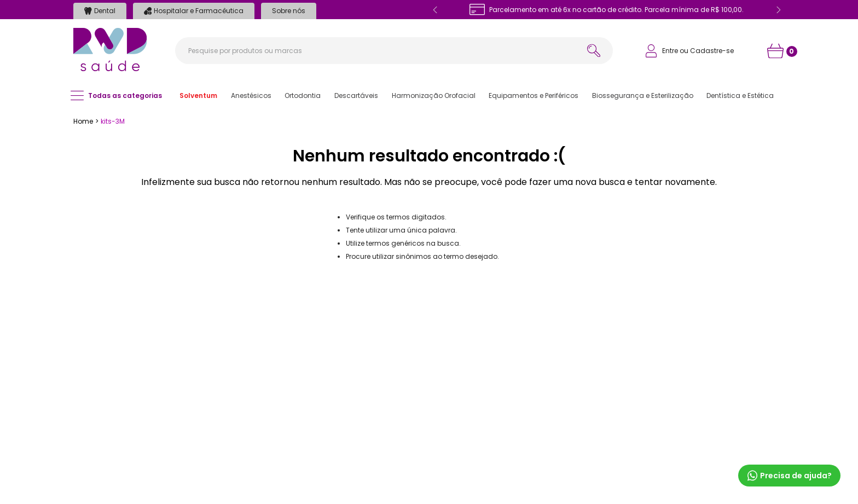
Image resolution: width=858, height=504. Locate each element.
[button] (198, 96)
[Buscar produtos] (594, 51)
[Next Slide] (778, 10)
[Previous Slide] (436, 10)
